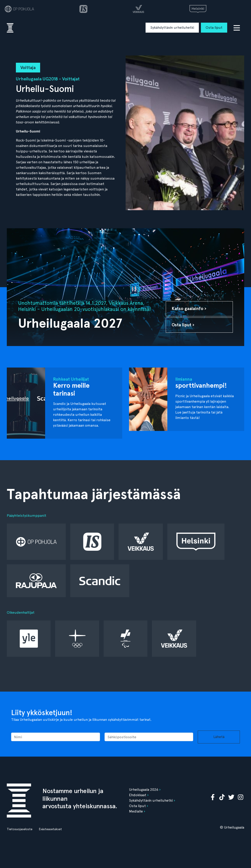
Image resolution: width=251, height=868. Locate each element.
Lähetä (219, 737)
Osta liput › (183, 325)
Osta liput (214, 28)
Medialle (136, 811)
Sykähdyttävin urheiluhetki (172, 28)
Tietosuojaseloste (20, 829)
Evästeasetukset (50, 829)
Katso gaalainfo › (189, 309)
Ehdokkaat (138, 795)
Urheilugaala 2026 (144, 790)
